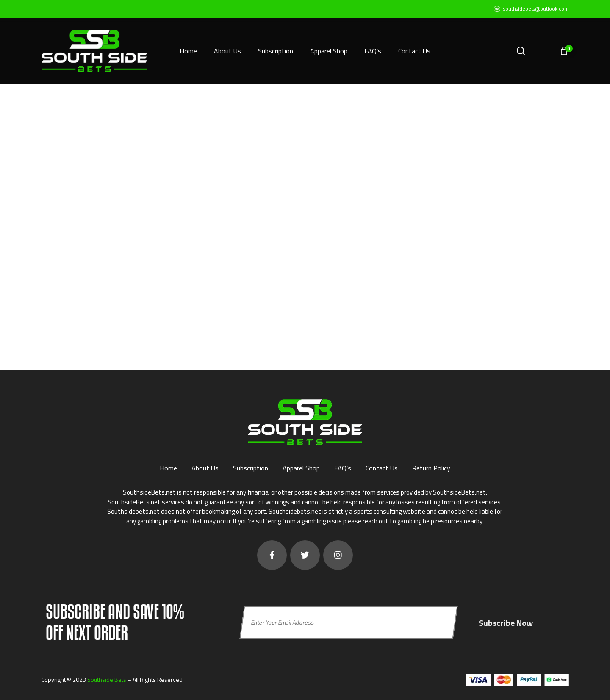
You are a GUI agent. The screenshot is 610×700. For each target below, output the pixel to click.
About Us (205, 468)
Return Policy (431, 468)
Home (168, 468)
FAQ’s (343, 468)
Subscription (251, 468)
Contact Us (382, 468)
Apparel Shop (301, 468)
